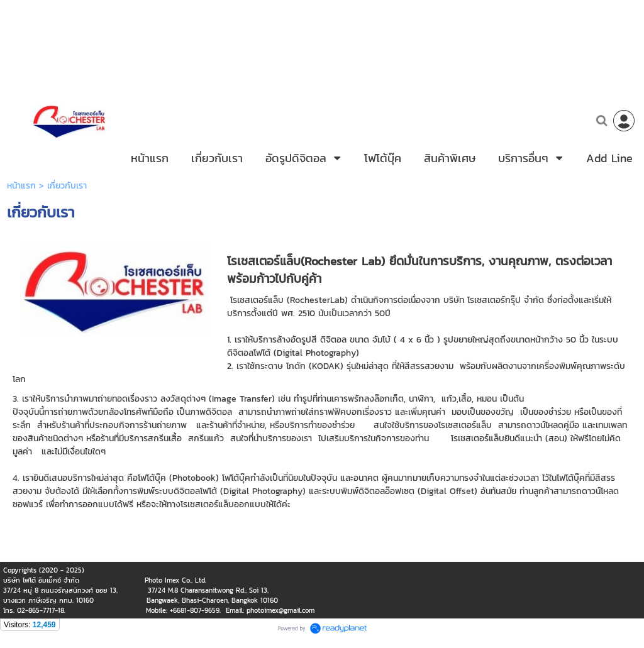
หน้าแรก (21, 195)
